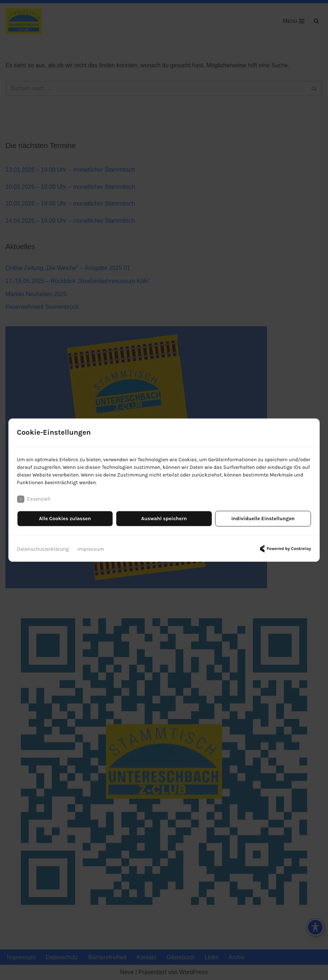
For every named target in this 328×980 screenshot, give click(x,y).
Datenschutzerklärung (43, 549)
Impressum (91, 549)
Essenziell (34, 499)
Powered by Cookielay (284, 549)
